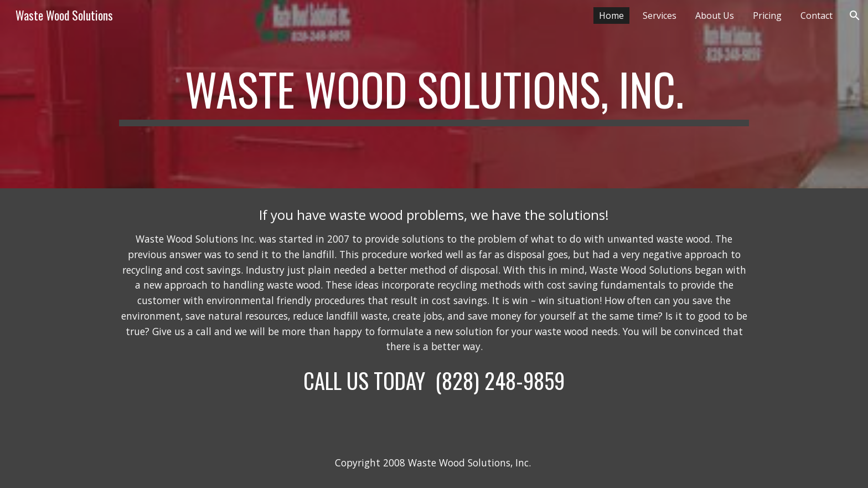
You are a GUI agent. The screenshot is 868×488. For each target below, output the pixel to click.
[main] (434, 94)
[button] (855, 16)
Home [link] (611, 16)
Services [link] (660, 16)
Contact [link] (817, 16)
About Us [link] (715, 16)
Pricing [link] (767, 16)
